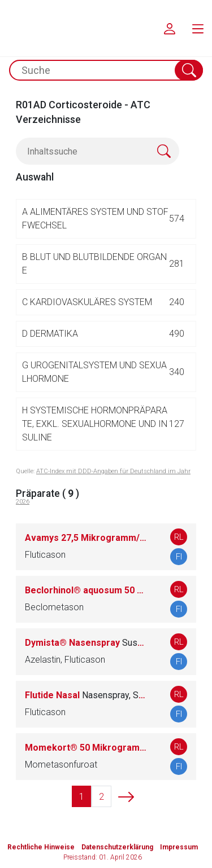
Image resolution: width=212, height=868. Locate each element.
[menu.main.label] (198, 28)
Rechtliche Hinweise (41, 847)
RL (179, 537)
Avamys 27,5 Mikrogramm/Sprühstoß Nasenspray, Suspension (86, 538)
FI (179, 557)
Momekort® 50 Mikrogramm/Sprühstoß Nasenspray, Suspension (86, 748)
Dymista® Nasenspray (86, 643)
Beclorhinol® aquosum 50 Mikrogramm (86, 590)
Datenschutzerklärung (117, 847)
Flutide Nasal (86, 695)
